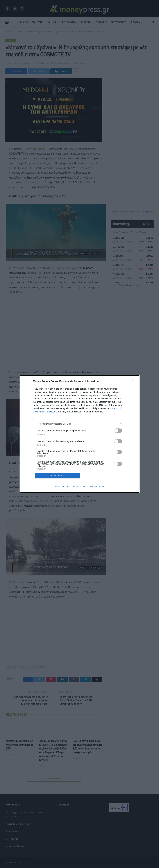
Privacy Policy (97, 487)
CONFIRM (57, 476)
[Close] (133, 382)
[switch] (118, 431)
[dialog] (80, 434)
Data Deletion (62, 487)
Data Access (79, 487)
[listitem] (80, 424)
